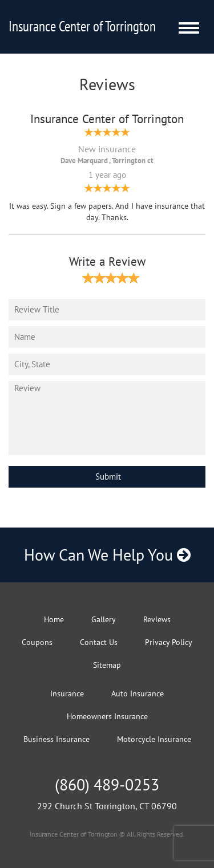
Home (54, 619)
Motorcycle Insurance (154, 739)
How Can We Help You (107, 555)
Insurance (67, 693)
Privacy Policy (169, 642)
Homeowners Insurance (107, 716)
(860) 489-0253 (107, 784)
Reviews (157, 619)
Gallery (104, 619)
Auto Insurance (138, 693)
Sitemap (107, 665)
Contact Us (99, 642)
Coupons (37, 642)
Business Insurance (56, 739)
